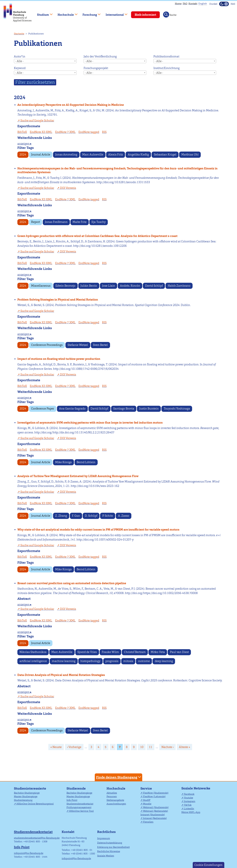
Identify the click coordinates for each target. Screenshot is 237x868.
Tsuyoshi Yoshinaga (177, 409)
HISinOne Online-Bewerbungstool (35, 804)
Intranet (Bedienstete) (155, 818)
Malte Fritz (80, 222)
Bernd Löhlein (86, 462)
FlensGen (148, 822)
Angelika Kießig (138, 155)
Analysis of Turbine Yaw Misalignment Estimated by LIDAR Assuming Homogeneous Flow (78, 476)
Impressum (104, 838)
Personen (112, 796)
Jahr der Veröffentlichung (100, 56)
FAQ (185, 4)
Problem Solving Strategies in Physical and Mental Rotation (58, 300)
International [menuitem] (114, 13)
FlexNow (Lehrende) (154, 796)
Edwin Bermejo (65, 286)
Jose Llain (109, 286)
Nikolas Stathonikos (33, 652)
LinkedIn (189, 809)
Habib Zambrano (179, 286)
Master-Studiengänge (26, 796)
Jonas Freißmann (56, 222)
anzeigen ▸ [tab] (24, 144)
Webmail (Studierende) (156, 807)
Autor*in (20, 56)
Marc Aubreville (93, 155)
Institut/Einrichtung (166, 68)
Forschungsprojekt (96, 68)
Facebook (189, 794)
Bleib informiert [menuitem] (145, 15)
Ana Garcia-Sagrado (72, 409)
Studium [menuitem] (43, 13)
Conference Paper (43, 409)
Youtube (188, 798)
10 (143, 747)
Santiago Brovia (124, 409)
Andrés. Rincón (130, 286)
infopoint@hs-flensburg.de (29, 853)
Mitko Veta (158, 652)
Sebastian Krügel (165, 155)
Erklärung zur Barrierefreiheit (113, 847)
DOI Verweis (68, 188)
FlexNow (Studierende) (156, 793)
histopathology (90, 661)
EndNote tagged (89, 132)
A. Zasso (124, 516)
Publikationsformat (166, 56)
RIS (104, 132)
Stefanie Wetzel (78, 345)
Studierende (76, 788)
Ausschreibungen (116, 804)
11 (152, 747)
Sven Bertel (100, 345)
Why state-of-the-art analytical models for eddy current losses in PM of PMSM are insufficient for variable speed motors (98, 530)
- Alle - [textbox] (19, 61)
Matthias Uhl (190, 155)
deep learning (164, 661)
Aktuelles (112, 793)
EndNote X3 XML (41, 132)
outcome (144, 661)
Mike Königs (63, 462)
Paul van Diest (179, 652)
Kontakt (193, 4)
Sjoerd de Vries (87, 652)
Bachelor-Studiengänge (27, 793)
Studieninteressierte (30, 788)
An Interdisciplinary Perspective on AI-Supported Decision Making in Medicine (71, 105)
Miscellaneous (41, 286)
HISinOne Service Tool (81, 811)
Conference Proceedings (47, 345)
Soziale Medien (106, 856)
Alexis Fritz (116, 155)
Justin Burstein (149, 409)
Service (146, 788)
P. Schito (108, 516)
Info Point (72, 800)
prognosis (112, 661)
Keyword (20, 68)
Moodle (147, 804)
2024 (23, 155)
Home (178, 4)
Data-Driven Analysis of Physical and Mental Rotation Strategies (61, 675)
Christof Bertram (135, 652)
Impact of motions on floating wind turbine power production (59, 359)
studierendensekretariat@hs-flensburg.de (37, 838)
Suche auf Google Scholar (37, 121)
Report (36, 222)
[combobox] (45, 61)
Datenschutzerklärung (110, 843)
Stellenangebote (115, 800)
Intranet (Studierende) (153, 815)
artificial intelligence (33, 661)
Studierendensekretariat (80, 804)
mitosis (128, 661)
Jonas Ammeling (66, 155)
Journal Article (41, 155)
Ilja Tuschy (99, 222)
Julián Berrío (89, 286)
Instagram (190, 801)
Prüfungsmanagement (79, 807)
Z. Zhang (61, 516)
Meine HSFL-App (191, 812)
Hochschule (116, 788)
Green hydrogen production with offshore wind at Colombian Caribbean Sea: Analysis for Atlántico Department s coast (97, 236)
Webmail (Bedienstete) (155, 811)
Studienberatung (23, 800)
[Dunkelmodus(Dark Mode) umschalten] (224, 4)
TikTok (188, 805)
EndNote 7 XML (65, 132)
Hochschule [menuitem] (65, 13)
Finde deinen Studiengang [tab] (119, 777)
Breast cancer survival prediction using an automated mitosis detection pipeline (72, 583)
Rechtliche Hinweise (109, 851)
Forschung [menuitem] (89, 13)
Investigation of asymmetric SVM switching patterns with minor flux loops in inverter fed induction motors (90, 423)
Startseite (19, 34)
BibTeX (22, 132)
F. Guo (76, 516)
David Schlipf (154, 286)
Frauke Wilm (110, 652)
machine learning (64, 661)
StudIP (147, 800)
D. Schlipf (91, 516)
